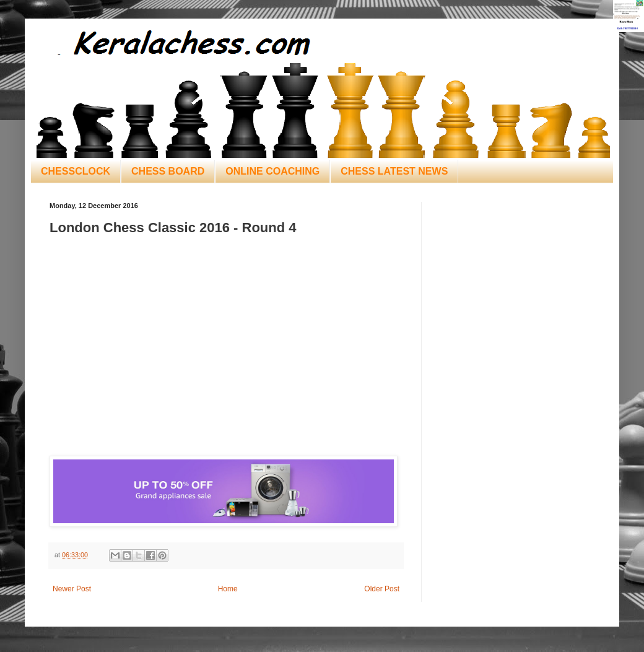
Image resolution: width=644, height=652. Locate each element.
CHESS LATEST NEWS (394, 171)
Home (228, 589)
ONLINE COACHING (272, 171)
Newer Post (72, 589)
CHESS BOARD (168, 171)
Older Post (382, 589)
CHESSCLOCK (76, 171)
